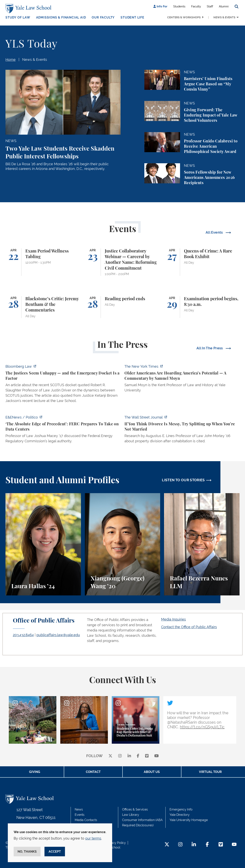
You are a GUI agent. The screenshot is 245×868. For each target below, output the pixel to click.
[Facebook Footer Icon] (207, 845)
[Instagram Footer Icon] (180, 845)
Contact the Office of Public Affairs (189, 627)
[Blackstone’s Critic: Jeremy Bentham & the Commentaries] (43, 307)
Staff (210, 6)
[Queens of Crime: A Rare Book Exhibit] (202, 262)
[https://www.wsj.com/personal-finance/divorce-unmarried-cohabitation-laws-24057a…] (182, 430)
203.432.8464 (23, 635)
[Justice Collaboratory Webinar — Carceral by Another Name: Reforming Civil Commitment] (123, 262)
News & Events (224, 17)
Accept (55, 852)
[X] (110, 756)
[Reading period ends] (123, 307)
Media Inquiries (174, 619)
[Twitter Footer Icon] (167, 845)
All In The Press (210, 348)
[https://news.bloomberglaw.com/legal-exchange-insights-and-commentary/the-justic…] (63, 385)
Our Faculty (103, 17)
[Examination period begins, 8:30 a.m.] (202, 307)
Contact (93, 772)
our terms (93, 838)
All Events (215, 232)
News (79, 809)
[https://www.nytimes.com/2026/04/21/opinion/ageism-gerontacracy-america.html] (182, 379)
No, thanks (27, 852)
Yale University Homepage (189, 820)
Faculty (196, 6)
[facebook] (138, 756)
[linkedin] (129, 756)
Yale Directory (180, 815)
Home (11, 60)
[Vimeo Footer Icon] (221, 845)
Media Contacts (86, 820)
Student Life (132, 17)
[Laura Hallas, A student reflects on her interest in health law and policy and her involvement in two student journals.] (43, 544)
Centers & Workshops (184, 17)
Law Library (131, 815)
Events (80, 815)
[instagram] (120, 756)
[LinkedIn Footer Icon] (194, 845)
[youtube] (157, 756)
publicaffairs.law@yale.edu (58, 635)
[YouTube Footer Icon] (234, 845)
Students (179, 6)
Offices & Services (135, 809)
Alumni (224, 6)
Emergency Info (181, 809)
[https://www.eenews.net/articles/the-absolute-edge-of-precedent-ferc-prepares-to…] (63, 430)
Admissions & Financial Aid (61, 17)
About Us (152, 772)
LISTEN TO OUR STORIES (183, 480)
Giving (35, 772)
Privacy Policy (116, 843)
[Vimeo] (147, 756)
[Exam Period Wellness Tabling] (43, 262)
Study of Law (18, 17)
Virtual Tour (210, 772)
